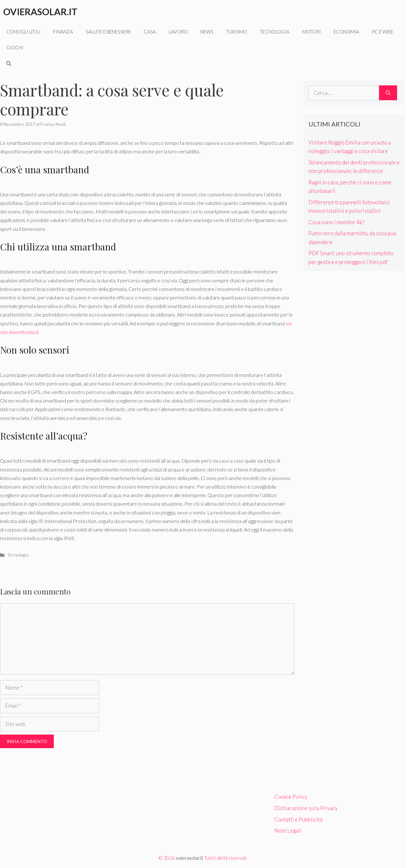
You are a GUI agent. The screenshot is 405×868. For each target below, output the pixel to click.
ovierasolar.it (190, 858)
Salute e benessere (108, 32)
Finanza (63, 32)
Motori (312, 32)
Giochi (15, 47)
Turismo (237, 32)
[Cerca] (388, 93)
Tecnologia (275, 32)
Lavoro (178, 32)
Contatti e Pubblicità (298, 819)
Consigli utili (23, 32)
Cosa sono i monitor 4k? (336, 222)
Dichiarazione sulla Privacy (306, 808)
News (207, 32)
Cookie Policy (291, 797)
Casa (150, 32)
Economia (346, 32)
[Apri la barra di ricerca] (9, 63)
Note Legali (288, 831)
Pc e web (382, 32)
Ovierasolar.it (40, 12)
